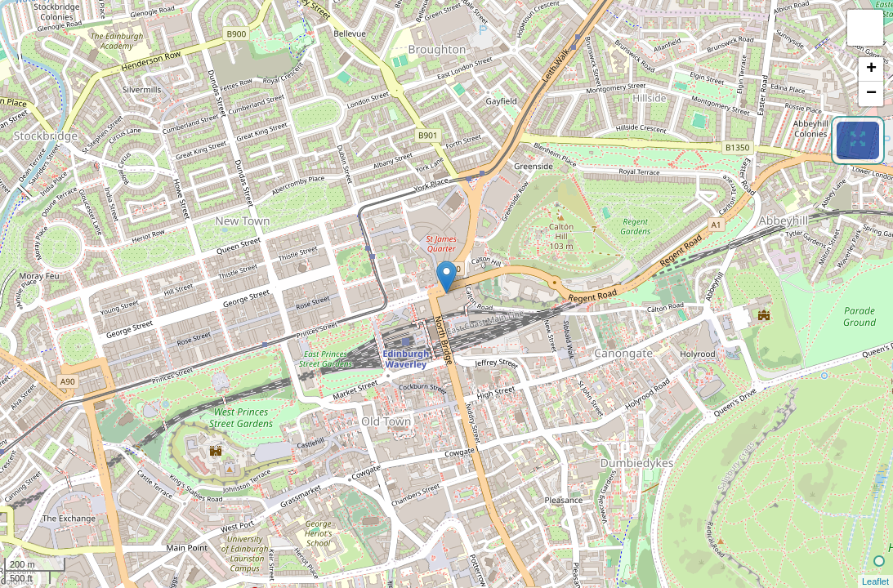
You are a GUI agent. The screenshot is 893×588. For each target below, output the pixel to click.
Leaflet (875, 581)
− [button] (871, 94)
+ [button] (871, 69)
